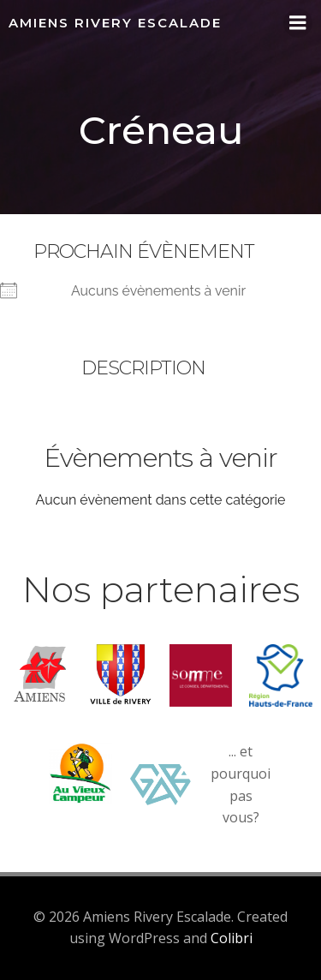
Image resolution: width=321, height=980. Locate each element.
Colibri (232, 938)
